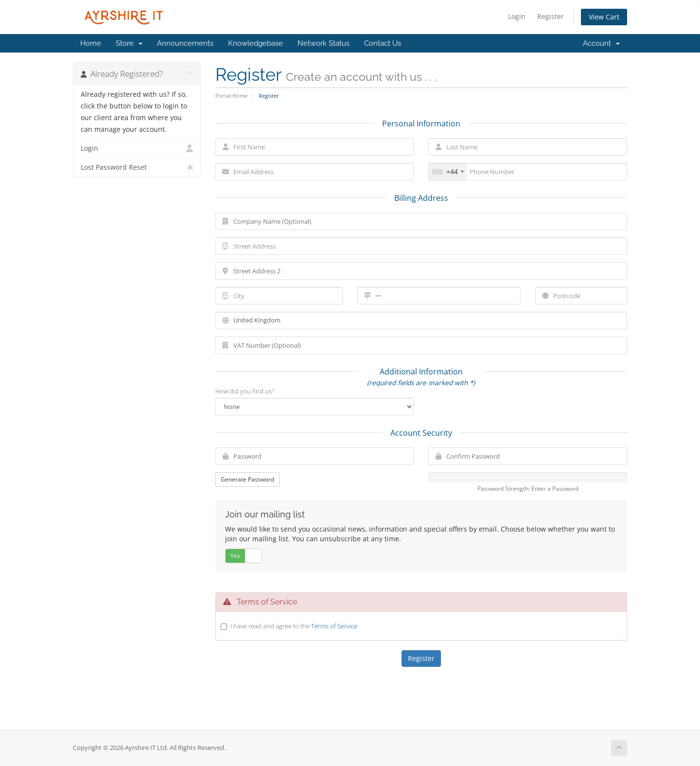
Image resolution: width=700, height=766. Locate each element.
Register (551, 16)
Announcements (185, 43)
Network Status (324, 43)
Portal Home (231, 96)
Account (601, 43)
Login (517, 16)
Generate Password (247, 479)
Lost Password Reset (137, 167)
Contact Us (383, 43)
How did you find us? (245, 391)
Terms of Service (334, 626)
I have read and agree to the (294, 626)
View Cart (604, 17)
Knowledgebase (255, 43)
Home (91, 43)
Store (129, 43)
